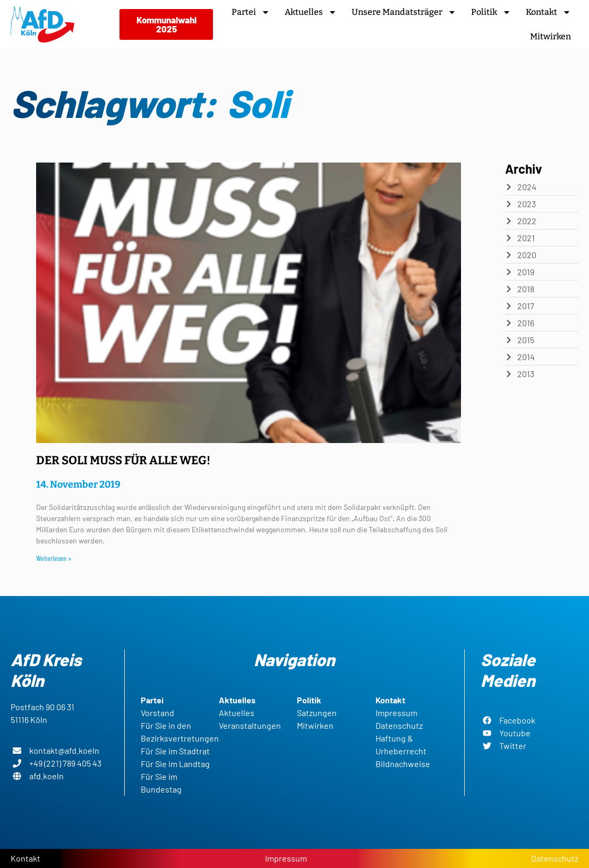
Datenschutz (555, 858)
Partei (251, 12)
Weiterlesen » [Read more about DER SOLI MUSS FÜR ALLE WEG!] (54, 558)
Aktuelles (311, 12)
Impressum (286, 858)
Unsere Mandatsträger (404, 12)
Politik (491, 12)
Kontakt (548, 12)
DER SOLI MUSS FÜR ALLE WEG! (123, 460)
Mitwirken (550, 36)
